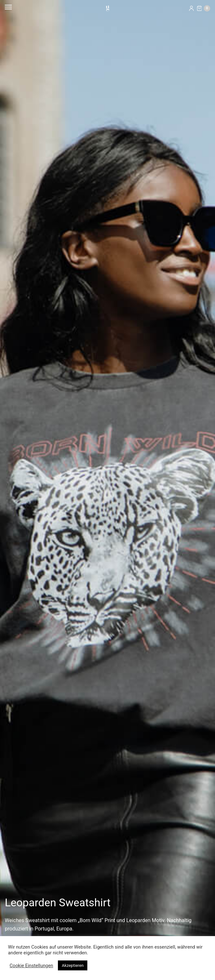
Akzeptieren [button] (73, 965)
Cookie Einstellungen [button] (31, 966)
